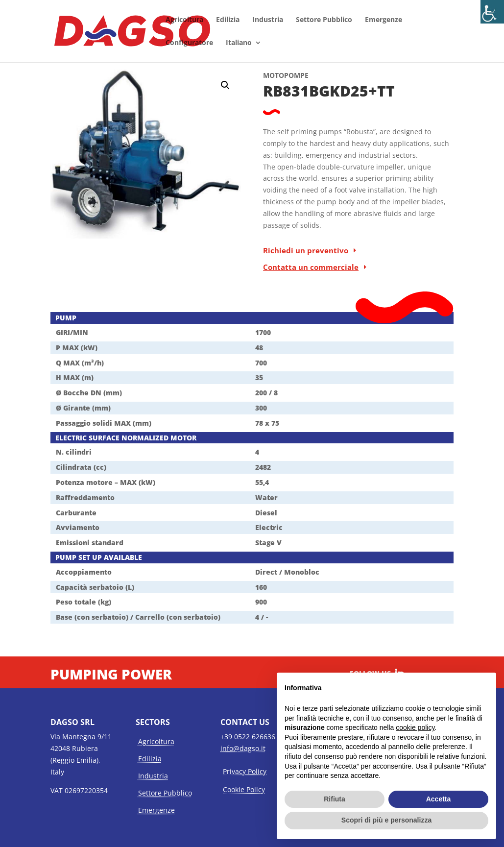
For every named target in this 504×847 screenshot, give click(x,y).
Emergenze (384, 20)
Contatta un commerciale (311, 267)
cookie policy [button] (415, 727)
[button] (225, 85)
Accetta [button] (439, 799)
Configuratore (189, 43)
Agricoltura (184, 20)
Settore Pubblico (324, 20)
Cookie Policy (244, 789)
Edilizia (228, 20)
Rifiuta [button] (335, 799)
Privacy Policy (245, 771)
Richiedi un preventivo (306, 250)
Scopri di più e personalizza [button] (386, 820)
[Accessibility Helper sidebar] (492, 12)
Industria (268, 20)
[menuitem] (244, 51)
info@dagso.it (243, 748)
